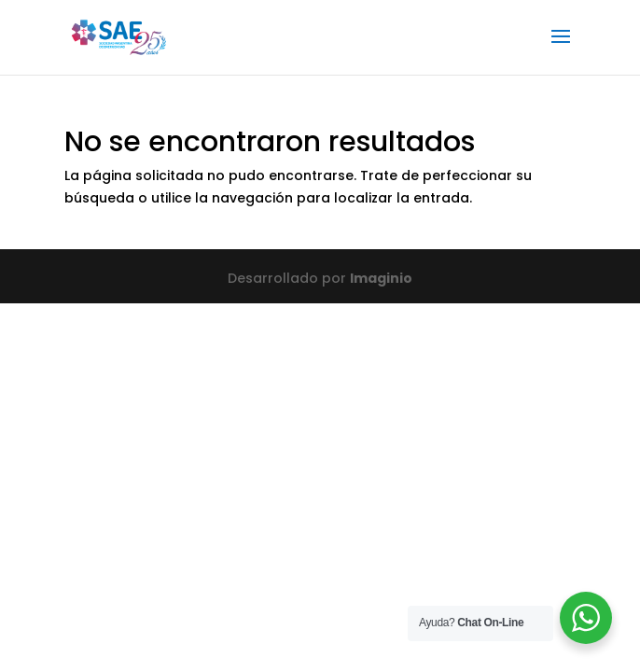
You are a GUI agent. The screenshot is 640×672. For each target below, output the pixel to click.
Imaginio (381, 278)
